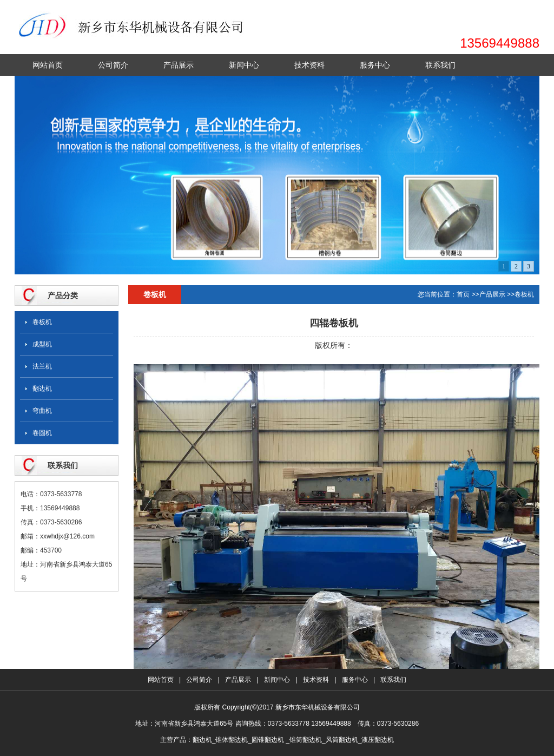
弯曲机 (42, 411)
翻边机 (42, 389)
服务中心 (375, 65)
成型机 (42, 344)
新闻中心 (244, 65)
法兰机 (42, 366)
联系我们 (440, 65)
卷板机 (42, 322)
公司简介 (113, 65)
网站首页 (48, 65)
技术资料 (309, 65)
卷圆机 (42, 433)
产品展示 (179, 65)
